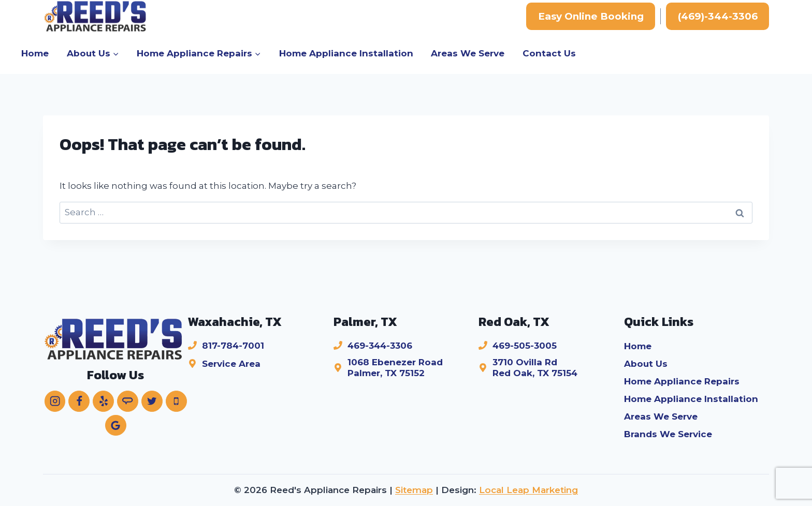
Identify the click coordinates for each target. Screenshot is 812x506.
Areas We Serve (468, 53)
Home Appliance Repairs (682, 381)
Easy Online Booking (591, 16)
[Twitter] (152, 401)
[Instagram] (55, 401)
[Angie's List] (128, 401)
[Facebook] (79, 401)
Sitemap (414, 490)
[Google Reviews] (116, 426)
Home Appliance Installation (346, 53)
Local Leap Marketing (528, 490)
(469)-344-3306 (718, 16)
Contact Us (549, 53)
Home (35, 53)
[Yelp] (103, 401)
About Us (646, 364)
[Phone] (176, 401)
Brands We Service (668, 434)
